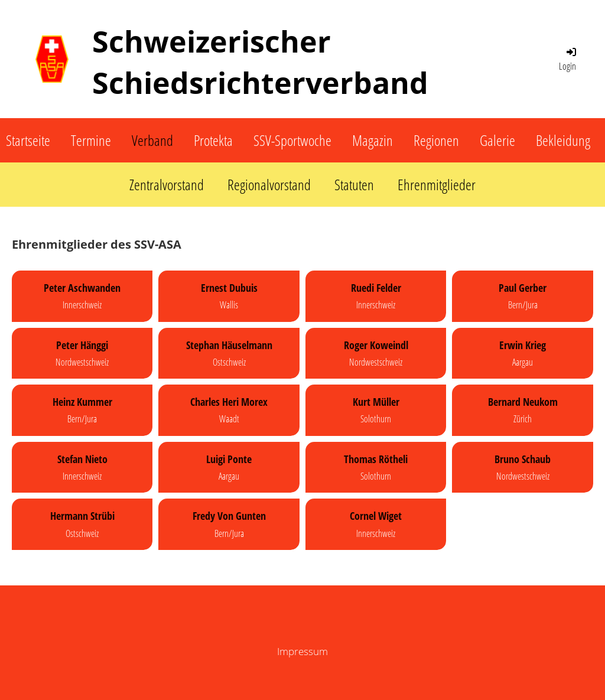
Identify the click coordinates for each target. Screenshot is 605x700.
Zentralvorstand (167, 184)
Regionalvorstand (269, 184)
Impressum (302, 651)
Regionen (436, 140)
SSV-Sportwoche (292, 140)
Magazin (373, 140)
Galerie (497, 140)
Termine (91, 140)
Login (568, 59)
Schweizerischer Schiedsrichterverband (260, 62)
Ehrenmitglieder (437, 184)
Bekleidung (563, 140)
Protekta (213, 140)
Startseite (28, 140)
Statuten (354, 184)
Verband (152, 140)
